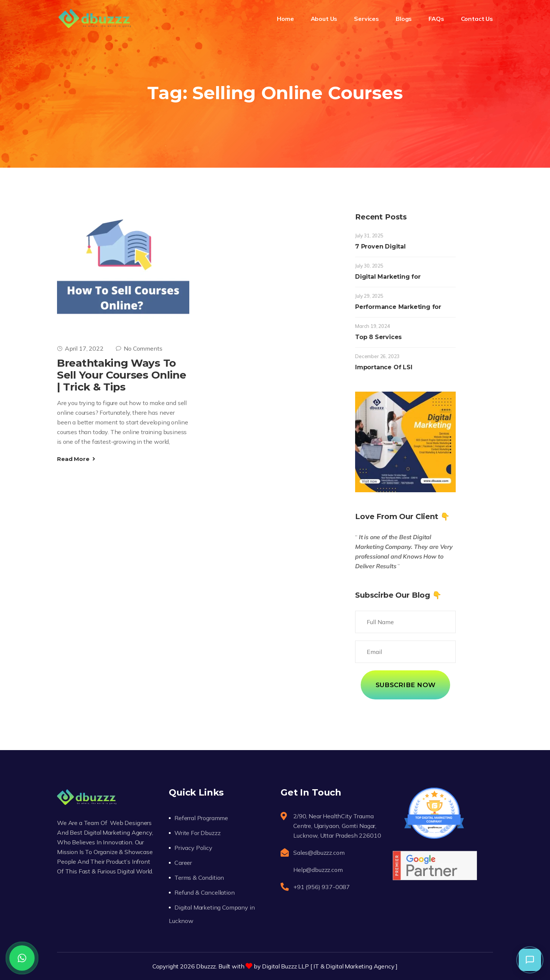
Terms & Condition (199, 878)
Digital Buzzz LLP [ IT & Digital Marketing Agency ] (330, 966)
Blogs (404, 19)
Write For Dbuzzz (197, 833)
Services (366, 19)
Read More (76, 459)
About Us (324, 19)
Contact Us (477, 19)
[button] (530, 960)
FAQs (436, 19)
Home (285, 19)
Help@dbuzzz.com (318, 870)
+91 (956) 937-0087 (322, 887)
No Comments (139, 348)
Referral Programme (201, 818)
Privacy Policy (193, 848)
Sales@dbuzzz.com (319, 853)
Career (183, 863)
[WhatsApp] (22, 958)
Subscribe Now (405, 685)
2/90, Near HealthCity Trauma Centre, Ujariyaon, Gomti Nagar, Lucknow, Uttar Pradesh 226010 (337, 826)
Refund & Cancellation (205, 892)
